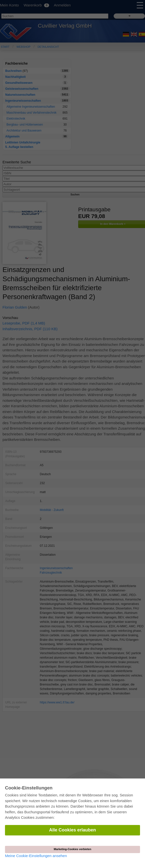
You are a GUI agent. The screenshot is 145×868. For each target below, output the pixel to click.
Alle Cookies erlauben (72, 830)
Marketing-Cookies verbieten (72, 849)
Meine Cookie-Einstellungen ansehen (36, 856)
